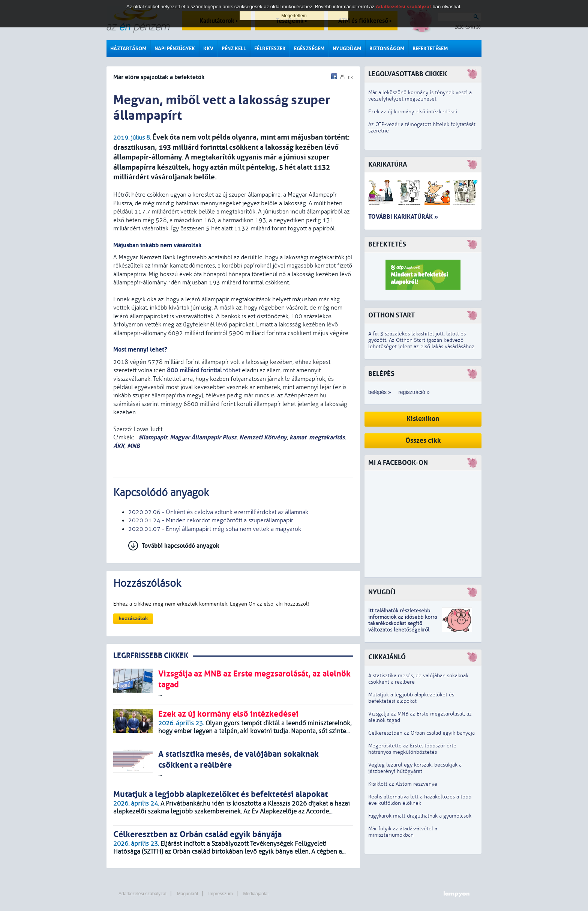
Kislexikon (423, 419)
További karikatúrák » (403, 217)
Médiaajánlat (256, 894)
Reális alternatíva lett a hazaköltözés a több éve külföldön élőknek (420, 800)
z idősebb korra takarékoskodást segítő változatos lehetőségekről (403, 623)
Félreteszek (270, 49)
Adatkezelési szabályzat (142, 894)
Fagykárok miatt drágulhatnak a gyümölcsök (420, 816)
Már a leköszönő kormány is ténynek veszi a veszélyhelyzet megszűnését (420, 96)
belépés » (380, 392)
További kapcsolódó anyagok (181, 546)
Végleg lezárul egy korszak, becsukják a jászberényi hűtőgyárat (415, 768)
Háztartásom (128, 49)
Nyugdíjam (347, 49)
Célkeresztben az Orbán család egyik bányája (421, 733)
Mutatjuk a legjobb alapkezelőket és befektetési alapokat (411, 698)
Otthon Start (391, 315)
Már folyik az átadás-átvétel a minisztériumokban (403, 832)
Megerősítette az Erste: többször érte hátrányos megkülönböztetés (412, 749)
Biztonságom (387, 49)
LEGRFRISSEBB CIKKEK (151, 656)
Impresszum (220, 894)
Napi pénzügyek (175, 49)
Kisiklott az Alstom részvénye (403, 784)
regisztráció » (414, 392)
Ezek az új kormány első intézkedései (413, 112)
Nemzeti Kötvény (263, 437)
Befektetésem (430, 49)
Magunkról (187, 894)
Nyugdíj (382, 592)
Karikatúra (388, 165)
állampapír (152, 437)
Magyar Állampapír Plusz (203, 437)
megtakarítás (327, 437)
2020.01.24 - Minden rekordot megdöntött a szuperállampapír (211, 520)
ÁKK (119, 446)
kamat (298, 437)
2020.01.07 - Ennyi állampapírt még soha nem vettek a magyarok (215, 529)
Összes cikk (423, 441)
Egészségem (309, 49)
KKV (208, 49)
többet (204, 370)
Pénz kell (234, 49)
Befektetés (387, 244)
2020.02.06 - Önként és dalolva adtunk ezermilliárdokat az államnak (218, 512)
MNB (133, 446)
